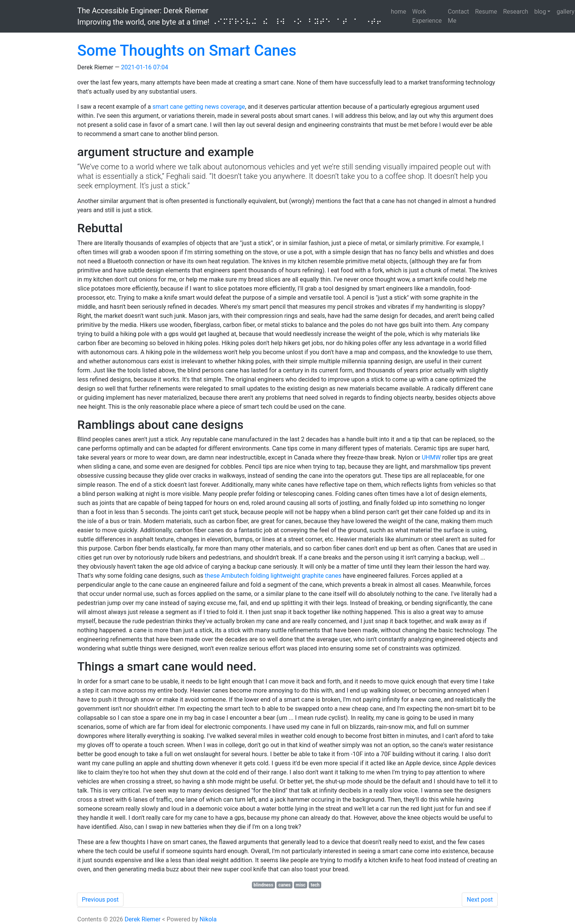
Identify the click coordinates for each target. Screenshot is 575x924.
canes (284, 885)
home (398, 12)
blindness (263, 885)
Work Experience (427, 16)
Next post (480, 900)
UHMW (431, 457)
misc (301, 885)
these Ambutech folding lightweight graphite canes (273, 576)
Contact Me (458, 16)
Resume (486, 12)
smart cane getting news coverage (198, 107)
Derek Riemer (143, 919)
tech (315, 885)
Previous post (100, 900)
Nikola (208, 919)
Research (516, 12)
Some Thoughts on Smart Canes (187, 51)
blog (540, 12)
